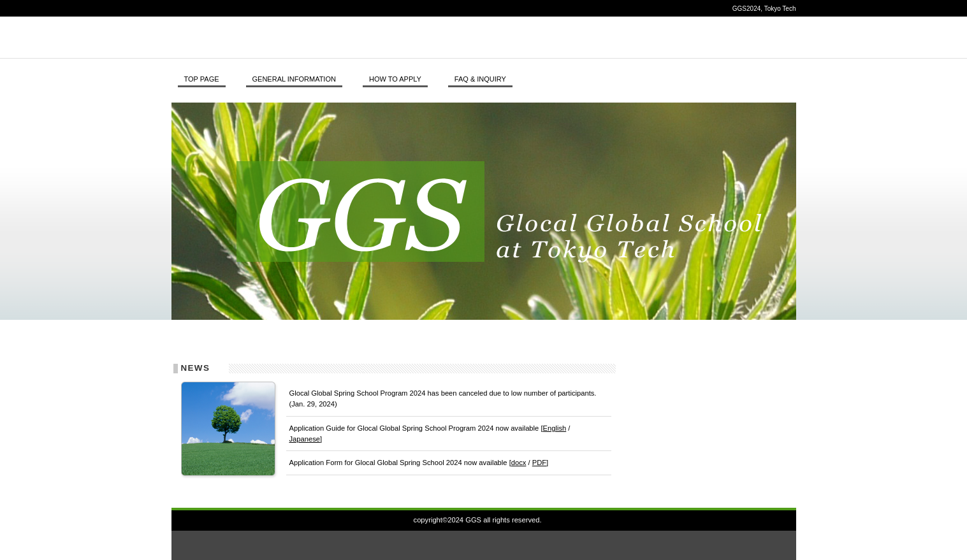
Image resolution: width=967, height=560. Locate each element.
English (555, 428)
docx (519, 463)
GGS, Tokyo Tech (347, 37)
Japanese (305, 439)
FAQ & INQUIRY (480, 79)
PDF (539, 463)
